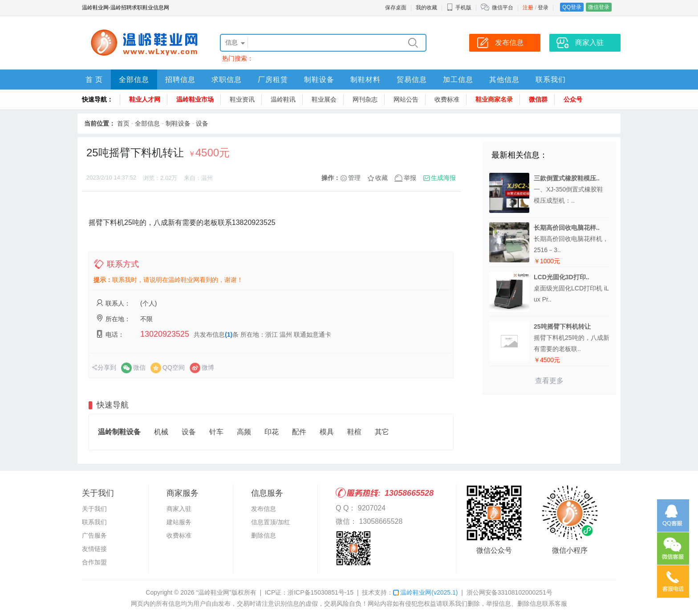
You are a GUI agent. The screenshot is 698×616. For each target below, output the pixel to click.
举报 (410, 178)
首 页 (94, 80)
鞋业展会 (324, 99)
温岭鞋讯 (283, 99)
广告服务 (94, 535)
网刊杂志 (365, 99)
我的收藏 (426, 8)
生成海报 (443, 178)
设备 (202, 123)
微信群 (538, 99)
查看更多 (549, 381)
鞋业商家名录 (494, 99)
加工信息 (458, 80)
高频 (244, 432)
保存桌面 (396, 8)
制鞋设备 (319, 80)
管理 (354, 178)
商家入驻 (179, 509)
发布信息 (264, 509)
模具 (327, 432)
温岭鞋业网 (425, 592)
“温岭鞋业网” (213, 592)
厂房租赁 (273, 80)
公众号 (573, 99)
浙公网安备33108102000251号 (509, 592)
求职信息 (227, 80)
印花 (272, 432)
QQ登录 (572, 7)
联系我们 (551, 80)
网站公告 (406, 99)
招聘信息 (180, 80)
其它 (382, 432)
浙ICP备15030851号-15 (321, 592)
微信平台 (503, 8)
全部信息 (134, 80)
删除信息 (264, 535)
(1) (229, 335)
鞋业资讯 (242, 99)
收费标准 (447, 99)
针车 (216, 432)
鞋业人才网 (145, 99)
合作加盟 (94, 562)
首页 (123, 123)
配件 (299, 432)
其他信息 (504, 80)
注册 (528, 8)
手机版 (459, 8)
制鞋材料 (365, 80)
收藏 (381, 178)
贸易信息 (412, 80)
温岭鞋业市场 (195, 99)
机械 (161, 432)
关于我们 (94, 509)
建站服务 (179, 522)
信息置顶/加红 (271, 522)
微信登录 (599, 7)
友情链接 (94, 549)
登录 (543, 8)
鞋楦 (354, 432)
